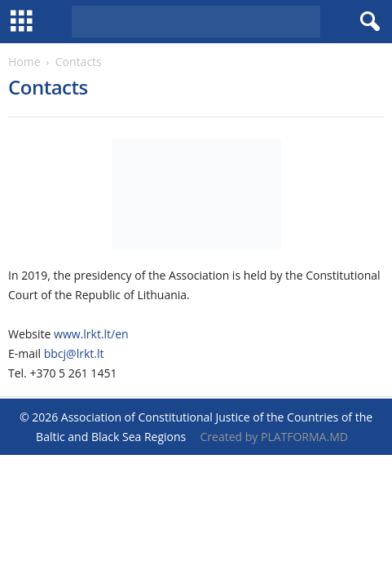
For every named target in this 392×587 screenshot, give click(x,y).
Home (24, 62)
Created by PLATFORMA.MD (274, 437)
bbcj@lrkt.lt (74, 353)
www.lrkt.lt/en (91, 334)
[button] (367, 22)
